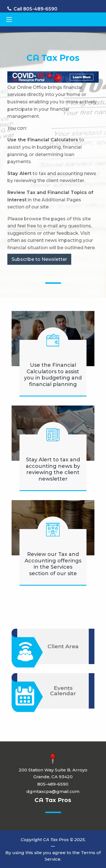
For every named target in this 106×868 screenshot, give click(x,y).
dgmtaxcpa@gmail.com (53, 791)
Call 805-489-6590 (32, 9)
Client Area (63, 646)
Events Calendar (63, 691)
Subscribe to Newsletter (39, 259)
